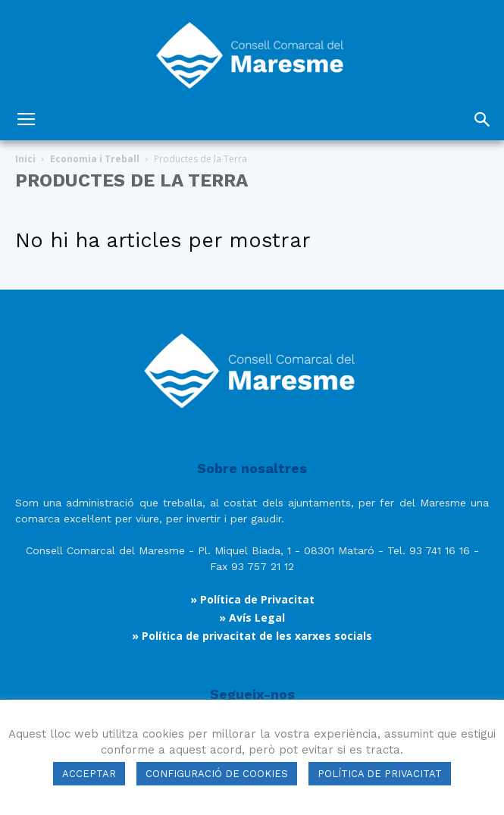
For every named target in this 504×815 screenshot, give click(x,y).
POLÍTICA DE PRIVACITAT (380, 774)
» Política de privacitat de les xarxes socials (252, 636)
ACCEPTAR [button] (89, 774)
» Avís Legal (252, 618)
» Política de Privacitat (252, 599)
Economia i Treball (95, 159)
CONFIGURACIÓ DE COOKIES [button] (217, 774)
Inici (25, 159)
